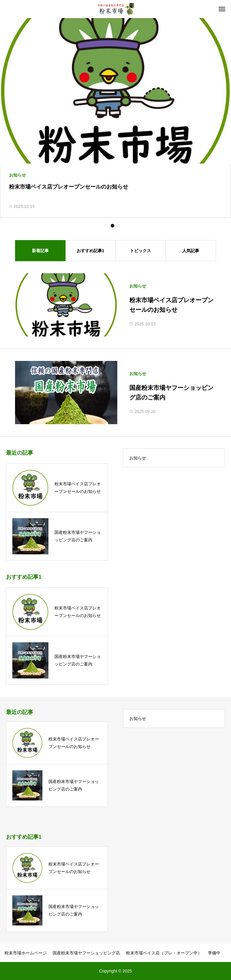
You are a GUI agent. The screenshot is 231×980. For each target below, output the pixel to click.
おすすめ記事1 (91, 251)
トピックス (140, 251)
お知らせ (138, 286)
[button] (112, 226)
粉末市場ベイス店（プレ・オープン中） (164, 953)
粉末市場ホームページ (26, 953)
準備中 (214, 953)
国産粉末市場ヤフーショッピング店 (86, 953)
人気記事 (191, 251)
